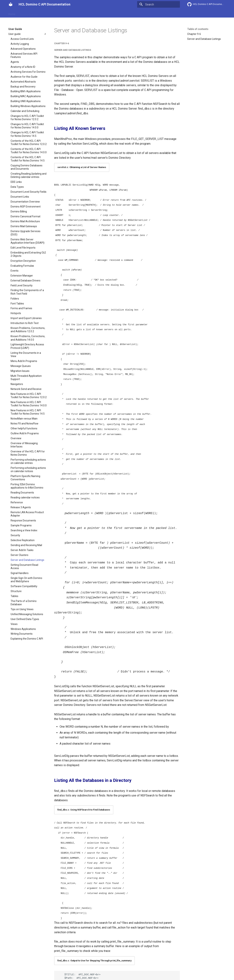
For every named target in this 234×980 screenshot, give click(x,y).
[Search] (158, 4)
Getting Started (29, 13)
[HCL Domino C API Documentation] (11, 4)
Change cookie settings (70, 972)
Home (12, 13)
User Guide (48, 13)
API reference (85, 13)
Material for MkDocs (31, 976)
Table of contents (198, 29)
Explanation (65, 13)
